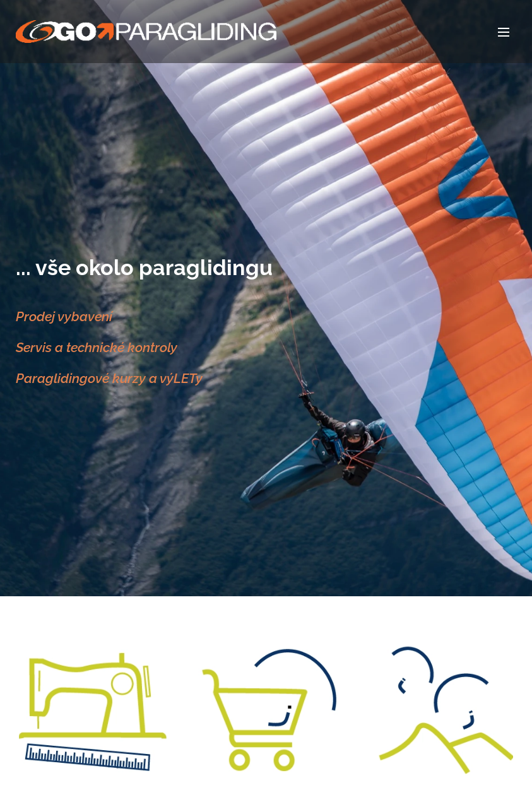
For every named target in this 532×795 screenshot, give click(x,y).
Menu (504, 32)
